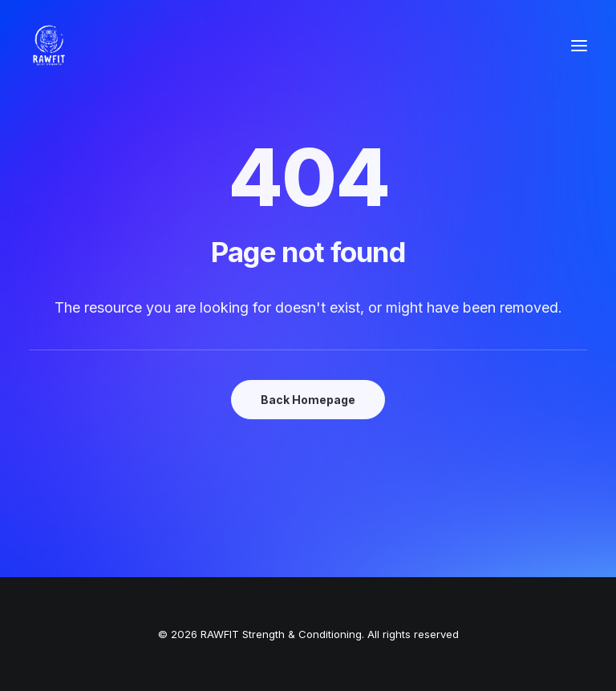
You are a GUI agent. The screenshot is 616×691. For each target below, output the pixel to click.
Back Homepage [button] (308, 400)
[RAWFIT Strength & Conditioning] (49, 46)
